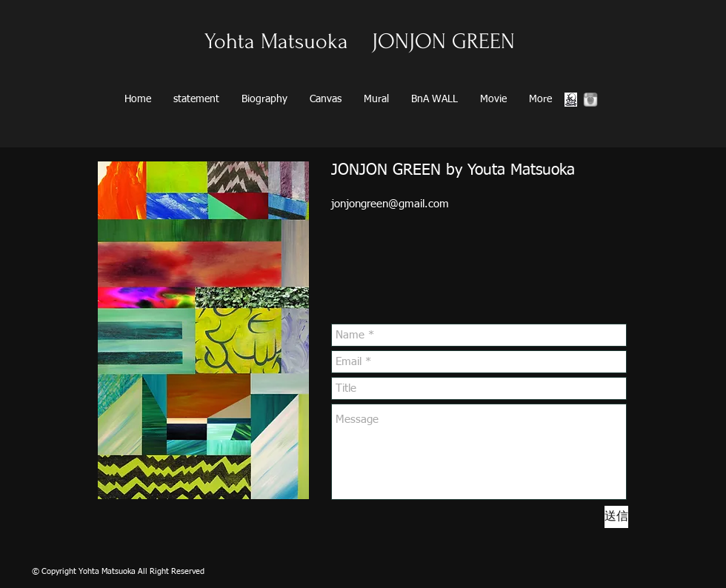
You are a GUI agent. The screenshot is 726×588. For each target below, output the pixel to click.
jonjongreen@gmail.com (390, 204)
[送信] (616, 517)
